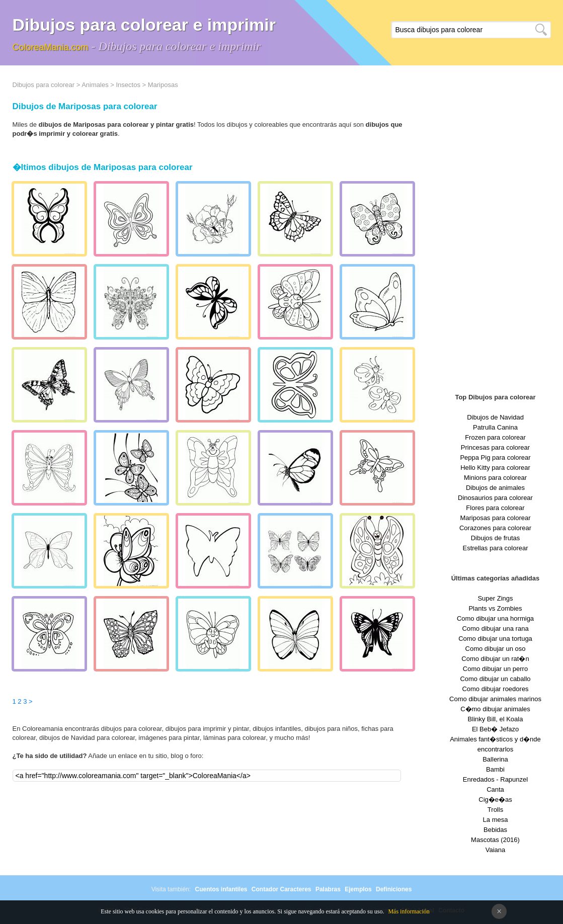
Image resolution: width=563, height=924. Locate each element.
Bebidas (495, 830)
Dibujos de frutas (496, 538)
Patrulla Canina (495, 427)
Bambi (495, 769)
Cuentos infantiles (221, 889)
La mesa (496, 820)
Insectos (128, 85)
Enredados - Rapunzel (495, 779)
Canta (495, 789)
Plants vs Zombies (495, 608)
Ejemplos (358, 889)
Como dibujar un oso (496, 649)
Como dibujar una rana (495, 628)
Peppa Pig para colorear (495, 457)
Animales (95, 85)
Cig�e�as (495, 800)
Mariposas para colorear (495, 518)
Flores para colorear (495, 508)
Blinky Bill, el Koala (496, 719)
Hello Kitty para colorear (495, 468)
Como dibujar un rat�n (495, 659)
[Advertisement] (496, 231)
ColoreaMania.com (51, 47)
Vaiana (496, 850)
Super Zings (495, 598)
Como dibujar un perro (495, 669)
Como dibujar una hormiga (495, 618)
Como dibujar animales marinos (495, 699)
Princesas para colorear (495, 447)
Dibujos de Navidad (495, 417)
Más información (409, 911)
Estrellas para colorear (495, 548)
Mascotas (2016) (495, 840)
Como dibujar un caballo (495, 679)
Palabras (328, 889)
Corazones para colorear (495, 528)
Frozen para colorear (495, 437)
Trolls (495, 810)
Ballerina (495, 759)
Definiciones (394, 889)
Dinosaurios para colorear (495, 498)
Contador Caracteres (281, 889)
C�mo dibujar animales (495, 709)
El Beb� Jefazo (495, 729)
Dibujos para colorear (44, 85)
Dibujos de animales (495, 488)
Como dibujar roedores (495, 689)
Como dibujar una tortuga (495, 639)
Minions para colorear (495, 478)
